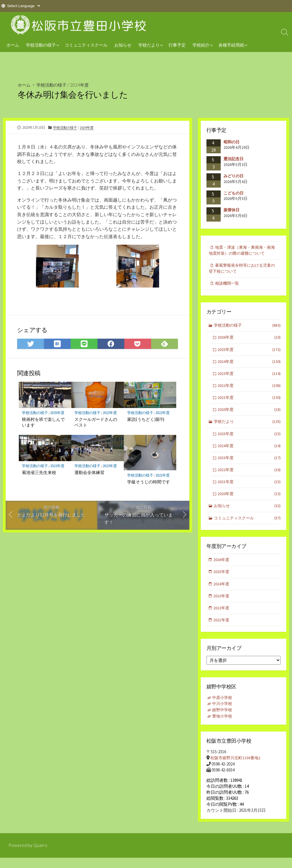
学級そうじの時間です (149, 482)
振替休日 (232, 210)
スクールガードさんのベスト (96, 422)
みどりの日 (234, 176)
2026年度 (249, 340)
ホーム (13, 45)
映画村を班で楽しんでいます (44, 422)
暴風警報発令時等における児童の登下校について (242, 270)
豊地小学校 (223, 727)
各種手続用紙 (231, 45)
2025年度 (58, 413)
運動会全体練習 (90, 473)
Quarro (40, 856)
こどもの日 (234, 193)
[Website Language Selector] (24, 6)
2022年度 (111, 413)
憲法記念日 (234, 159)
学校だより (149, 45)
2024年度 (82, 85)
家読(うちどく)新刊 (146, 419)
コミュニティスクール (86, 45)
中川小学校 (223, 715)
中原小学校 (223, 709)
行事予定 (177, 45)
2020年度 (249, 415)
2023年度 (111, 466)
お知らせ (123, 45)
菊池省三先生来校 (39, 473)
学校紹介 (201, 45)
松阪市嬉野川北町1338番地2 (237, 768)
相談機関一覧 (228, 285)
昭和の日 (232, 142)
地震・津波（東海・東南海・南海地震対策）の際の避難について (242, 251)
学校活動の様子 (41, 45)
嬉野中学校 (223, 721)
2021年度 (163, 476)
